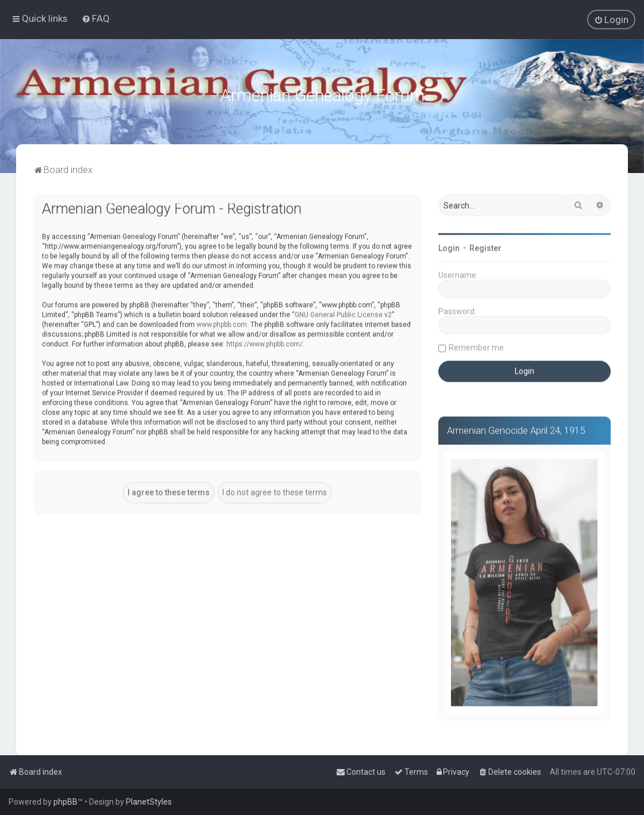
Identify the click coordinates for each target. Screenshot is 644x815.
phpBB (65, 802)
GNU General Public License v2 (343, 313)
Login (449, 247)
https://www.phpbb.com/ (265, 343)
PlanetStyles (149, 802)
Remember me (476, 347)
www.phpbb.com (222, 323)
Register (485, 247)
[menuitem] (96, 18)
